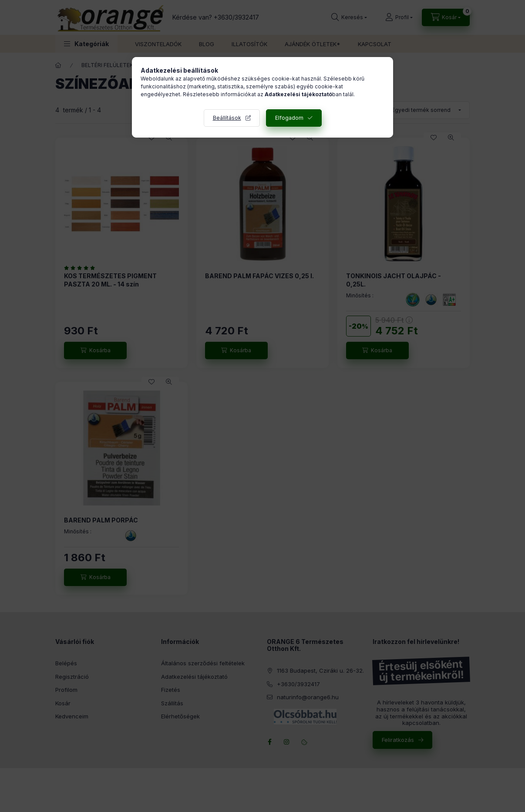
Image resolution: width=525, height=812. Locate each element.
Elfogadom (289, 118)
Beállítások (227, 118)
